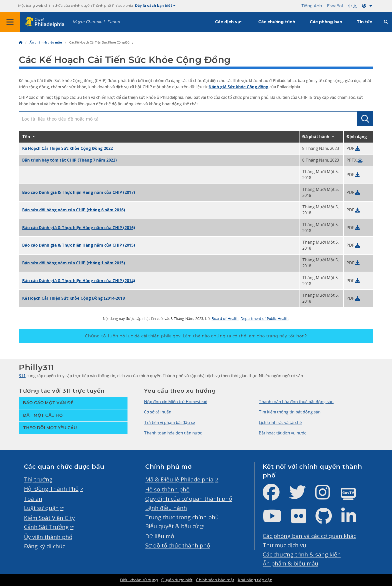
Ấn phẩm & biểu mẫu (46, 42)
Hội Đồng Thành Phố (51, 489)
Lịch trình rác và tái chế (280, 422)
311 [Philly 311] (22, 376)
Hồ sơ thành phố (167, 489)
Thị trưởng (38, 479)
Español (335, 6)
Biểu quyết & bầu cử (172, 526)
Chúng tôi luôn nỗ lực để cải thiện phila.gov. (196, 336)
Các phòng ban (326, 22)
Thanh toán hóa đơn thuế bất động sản (296, 402)
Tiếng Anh (312, 6)
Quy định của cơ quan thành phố (189, 499)
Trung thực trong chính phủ (182, 517)
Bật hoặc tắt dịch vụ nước (282, 433)
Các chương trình (277, 22)
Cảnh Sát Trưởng (46, 527)
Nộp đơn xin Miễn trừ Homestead (176, 402)
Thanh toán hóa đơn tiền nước (173, 433)
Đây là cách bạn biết (155, 6)
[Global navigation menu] (10, 22)
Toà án (33, 499)
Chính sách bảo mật (215, 580)
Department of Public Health (264, 318)
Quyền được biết (177, 580)
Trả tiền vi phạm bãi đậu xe (169, 422)
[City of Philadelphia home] (46, 22)
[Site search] (386, 22)
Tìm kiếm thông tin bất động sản (290, 412)
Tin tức (364, 22)
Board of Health (225, 318)
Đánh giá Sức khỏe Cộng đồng (238, 87)
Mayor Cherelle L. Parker (96, 22)
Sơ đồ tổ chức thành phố (178, 545)
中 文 (352, 6)
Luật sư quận (41, 508)
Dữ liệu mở (160, 536)
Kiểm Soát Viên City (49, 518)
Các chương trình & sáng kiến (302, 554)
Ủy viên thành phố (48, 537)
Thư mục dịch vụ (284, 545)
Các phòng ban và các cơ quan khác (309, 536)
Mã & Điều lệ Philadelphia (179, 479)
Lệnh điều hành (166, 508)
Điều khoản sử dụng (139, 580)
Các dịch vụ (228, 22)
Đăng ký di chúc (44, 546)
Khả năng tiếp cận (255, 580)
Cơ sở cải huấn (158, 412)
